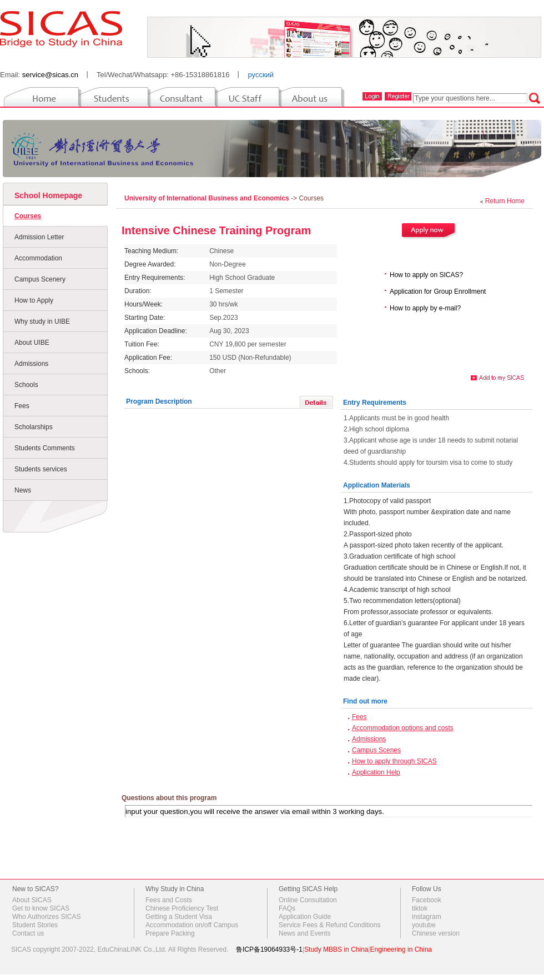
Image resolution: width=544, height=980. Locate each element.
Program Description (159, 401)
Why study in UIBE (42, 321)
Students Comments (45, 448)
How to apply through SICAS (394, 761)
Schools (26, 385)
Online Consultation (308, 900)
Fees (22, 406)
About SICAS (32, 900)
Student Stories (35, 925)
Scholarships (34, 427)
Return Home (505, 201)
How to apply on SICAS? (426, 275)
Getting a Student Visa (179, 917)
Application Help (376, 772)
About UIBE (32, 343)
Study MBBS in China (336, 949)
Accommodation (38, 258)
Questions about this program (169, 798)
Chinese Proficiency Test (182, 908)
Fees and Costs (169, 900)
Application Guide (305, 917)
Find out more (365, 701)
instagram (427, 917)
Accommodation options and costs (403, 728)
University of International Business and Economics (208, 198)
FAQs (287, 908)
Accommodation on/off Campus (192, 925)
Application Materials (377, 485)
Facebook (427, 900)
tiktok (420, 908)
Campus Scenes (376, 750)
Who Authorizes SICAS (46, 917)
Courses (28, 216)
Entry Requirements (375, 403)
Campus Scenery (40, 279)
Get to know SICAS (41, 908)
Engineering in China (401, 949)
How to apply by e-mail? (425, 308)
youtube (424, 925)
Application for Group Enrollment (438, 292)
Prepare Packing (170, 933)
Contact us (28, 933)
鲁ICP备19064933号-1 (269, 949)
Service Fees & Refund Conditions (329, 925)
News (23, 490)
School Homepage (48, 195)
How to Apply (34, 300)
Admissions (31, 364)
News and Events (304, 933)
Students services (41, 469)
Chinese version (436, 933)
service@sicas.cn (50, 75)
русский (261, 75)
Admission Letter (39, 237)
